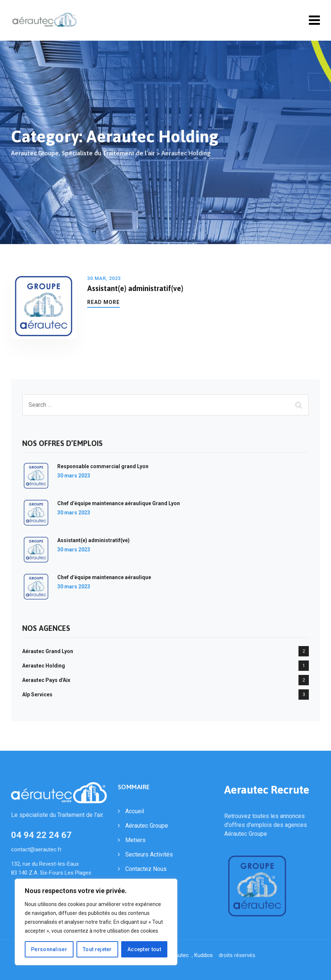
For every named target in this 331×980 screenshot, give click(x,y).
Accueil (135, 811)
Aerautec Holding (44, 666)
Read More (103, 302)
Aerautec (179, 955)
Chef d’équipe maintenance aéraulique (104, 577)
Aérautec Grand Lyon (48, 651)
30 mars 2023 (74, 476)
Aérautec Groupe (147, 826)
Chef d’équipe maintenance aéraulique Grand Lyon (119, 503)
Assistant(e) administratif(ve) (135, 288)
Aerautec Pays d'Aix (46, 680)
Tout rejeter (97, 949)
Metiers (135, 840)
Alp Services (37, 695)
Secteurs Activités (149, 854)
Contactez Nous (146, 869)
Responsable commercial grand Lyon (103, 466)
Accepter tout (144, 949)
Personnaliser (49, 949)
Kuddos (205, 955)
